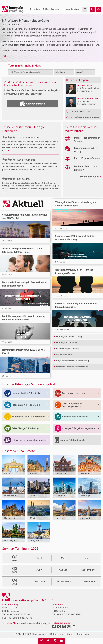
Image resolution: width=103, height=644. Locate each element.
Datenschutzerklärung (61, 634)
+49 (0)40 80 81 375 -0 (19, 614)
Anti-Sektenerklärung (35, 634)
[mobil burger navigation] (85, 9)
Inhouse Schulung (70, 9)
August (64, 570)
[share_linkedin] (62, 641)
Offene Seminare (51, 9)
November (64, 581)
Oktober (39, 581)
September (88, 570)
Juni (88, 558)
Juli (39, 570)
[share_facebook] (48, 641)
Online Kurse (34, 9)
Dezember (88, 581)
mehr (6, 56)
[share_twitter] (55, 641)
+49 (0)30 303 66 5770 (69, 614)
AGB (18, 634)
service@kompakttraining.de (36, 623)
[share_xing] (41, 641)
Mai (64, 558)
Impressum (82, 634)
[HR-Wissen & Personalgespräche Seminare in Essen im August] (92, 9)
